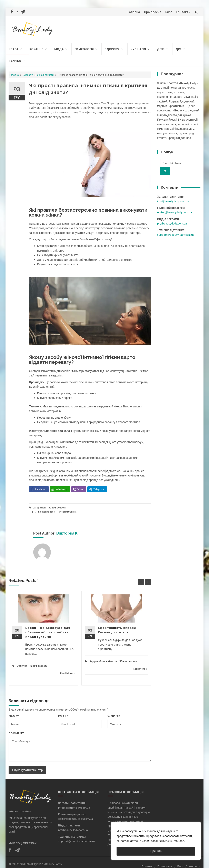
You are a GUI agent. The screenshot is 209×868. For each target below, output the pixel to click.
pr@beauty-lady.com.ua (172, 223)
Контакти (183, 12)
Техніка (15, 61)
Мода (59, 49)
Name (14, 716)
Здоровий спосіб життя (103, 661)
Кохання (36, 49)
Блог (169, 12)
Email (63, 716)
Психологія (84, 49)
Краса (14, 49)
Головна (134, 12)
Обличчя (22, 666)
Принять (156, 851)
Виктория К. (69, 512)
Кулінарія (138, 49)
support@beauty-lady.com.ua (176, 235)
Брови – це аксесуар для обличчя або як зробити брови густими (48, 632)
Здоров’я (112, 49)
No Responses (46, 512)
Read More (67, 673)
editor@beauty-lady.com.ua (175, 212)
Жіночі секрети (45, 75)
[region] (156, 841)
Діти (161, 49)
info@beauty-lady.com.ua (173, 201)
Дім (178, 49)
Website (114, 716)
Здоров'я (28, 75)
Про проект (153, 12)
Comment (16, 733)
